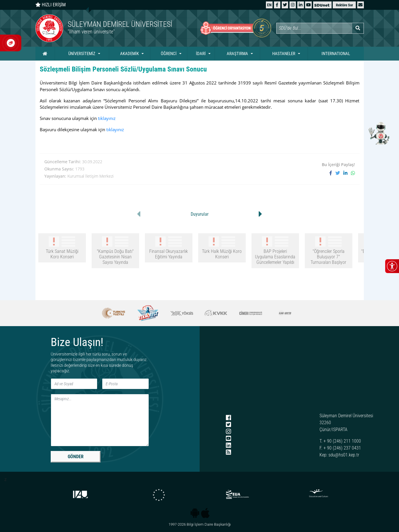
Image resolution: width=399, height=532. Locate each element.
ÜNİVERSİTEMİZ (82, 54)
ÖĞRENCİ (169, 54)
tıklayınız (107, 118)
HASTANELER (284, 54)
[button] (360, 5)
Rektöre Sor (344, 5)
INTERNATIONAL (336, 54)
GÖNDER (76, 457)
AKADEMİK (129, 54)
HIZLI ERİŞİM (51, 5)
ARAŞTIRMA (237, 54)
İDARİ (201, 54)
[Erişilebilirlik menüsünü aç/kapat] (392, 266)
